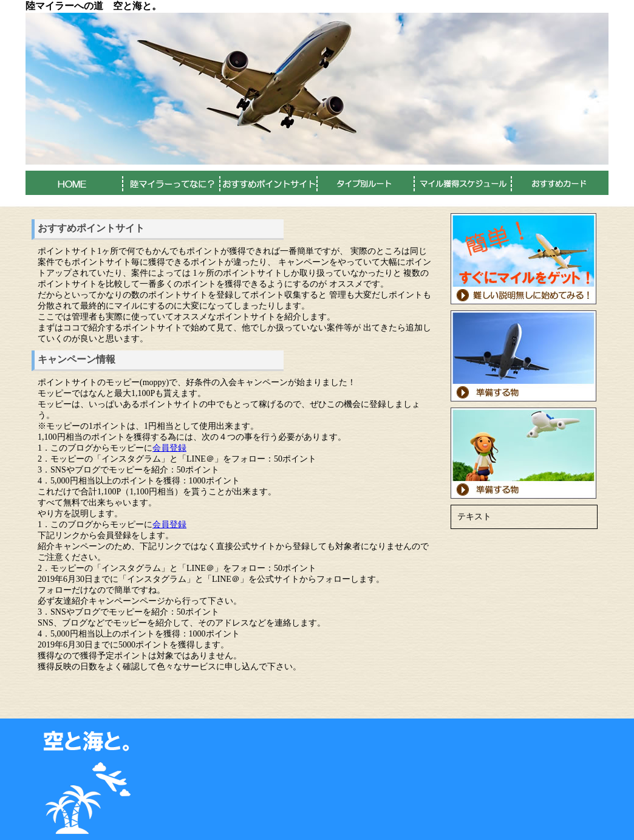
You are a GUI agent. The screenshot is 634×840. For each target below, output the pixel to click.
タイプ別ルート (366, 183)
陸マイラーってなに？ (171, 183)
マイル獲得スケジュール (463, 183)
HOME (74, 183)
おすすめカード (560, 183)
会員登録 (169, 448)
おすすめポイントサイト (268, 183)
